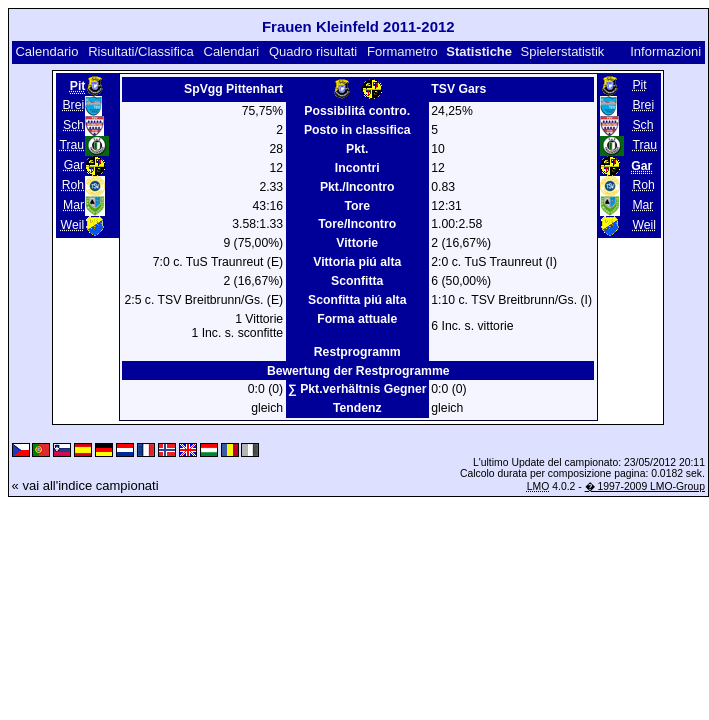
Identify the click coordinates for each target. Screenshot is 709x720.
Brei (73, 105)
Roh (73, 185)
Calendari (232, 51)
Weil (73, 225)
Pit (639, 85)
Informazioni (665, 51)
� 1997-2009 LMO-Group (645, 486)
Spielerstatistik (564, 51)
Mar (73, 205)
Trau (71, 145)
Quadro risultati (313, 51)
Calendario (46, 51)
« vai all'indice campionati (85, 485)
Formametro (402, 51)
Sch (73, 125)
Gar (74, 165)
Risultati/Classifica (140, 51)
